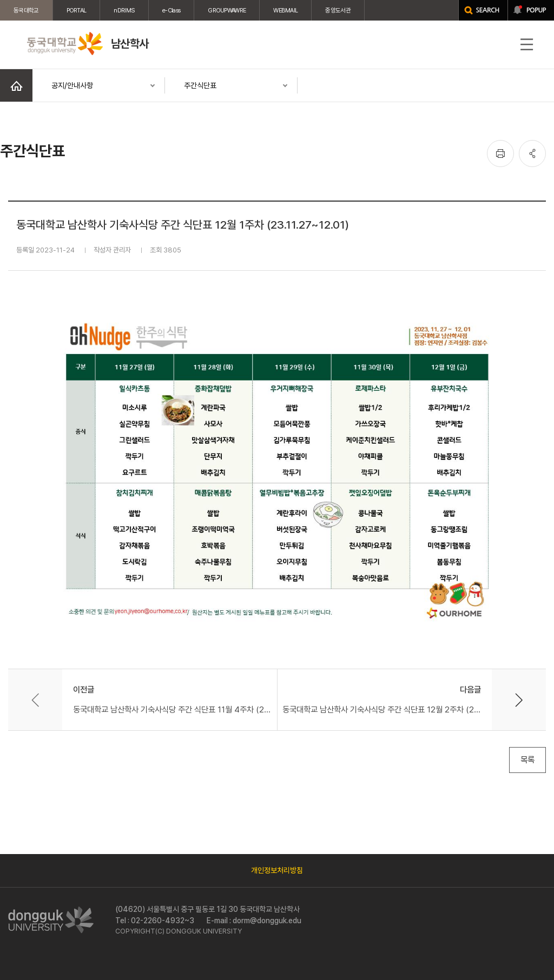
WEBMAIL (285, 10)
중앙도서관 (338, 10)
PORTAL (77, 10)
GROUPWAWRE (227, 10)
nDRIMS (124, 10)
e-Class (171, 10)
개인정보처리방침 (277, 870)
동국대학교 (26, 10)
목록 (527, 760)
